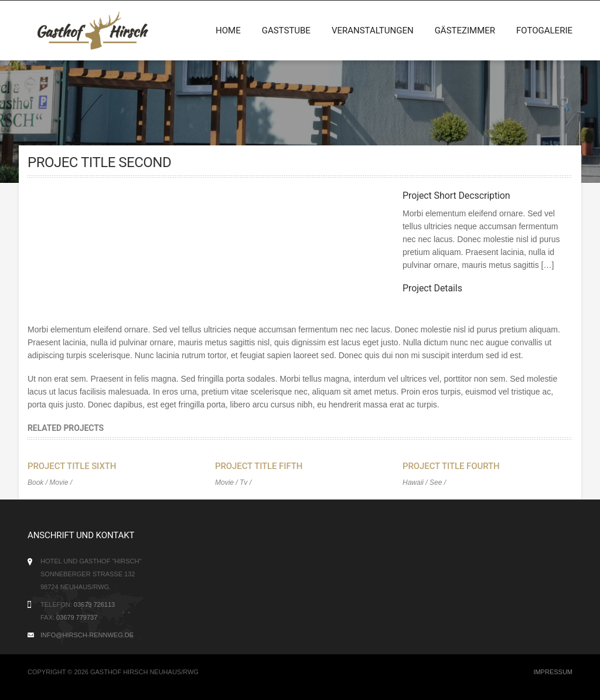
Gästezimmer (465, 30)
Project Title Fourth (451, 466)
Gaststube (286, 30)
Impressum (553, 672)
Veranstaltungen (373, 30)
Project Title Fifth (259, 466)
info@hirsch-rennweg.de (87, 635)
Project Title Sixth (72, 466)
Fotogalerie (544, 30)
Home (228, 30)
